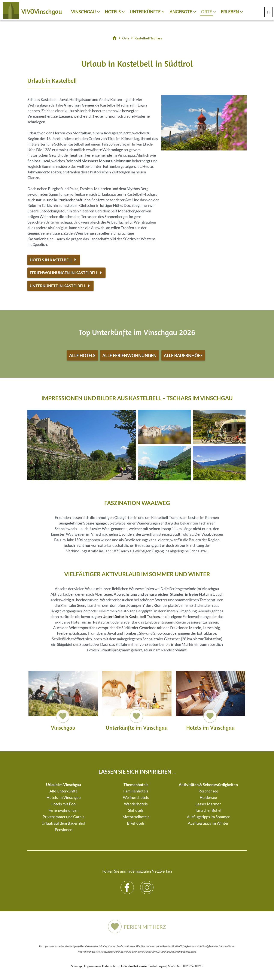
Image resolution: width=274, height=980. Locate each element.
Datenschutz (110, 966)
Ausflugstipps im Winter (208, 823)
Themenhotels (136, 785)
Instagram (147, 884)
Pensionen (64, 830)
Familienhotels (136, 791)
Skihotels (136, 810)
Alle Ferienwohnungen (129, 355)
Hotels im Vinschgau (64, 797)
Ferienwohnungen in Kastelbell (64, 273)
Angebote (181, 12)
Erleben (230, 12)
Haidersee (208, 797)
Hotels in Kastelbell (51, 260)
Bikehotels (136, 823)
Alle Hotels (82, 355)
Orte (206, 12)
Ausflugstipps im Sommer (208, 817)
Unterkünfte (145, 12)
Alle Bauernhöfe (183, 355)
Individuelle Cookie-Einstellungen (143, 966)
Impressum (91, 966)
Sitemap (76, 966)
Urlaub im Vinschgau (63, 785)
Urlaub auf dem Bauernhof (63, 823)
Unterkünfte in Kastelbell (58, 286)
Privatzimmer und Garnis (63, 817)
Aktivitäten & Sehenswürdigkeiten (208, 785)
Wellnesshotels (136, 797)
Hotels (113, 12)
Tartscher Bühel (208, 810)
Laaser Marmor (208, 804)
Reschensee (208, 791)
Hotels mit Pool (64, 804)
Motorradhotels (136, 817)
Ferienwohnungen (63, 810)
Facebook (127, 884)
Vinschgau (83, 12)
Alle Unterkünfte (63, 791)
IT (269, 12)
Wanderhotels (136, 804)
